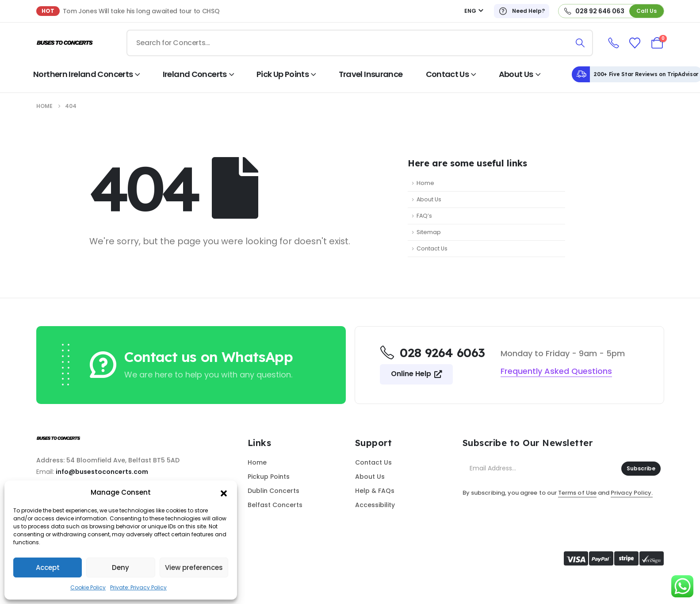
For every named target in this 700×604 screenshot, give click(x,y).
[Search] (580, 43)
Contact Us (448, 74)
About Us (516, 74)
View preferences (194, 567)
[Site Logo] (65, 43)
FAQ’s (424, 216)
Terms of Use (577, 493)
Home (425, 183)
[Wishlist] (635, 43)
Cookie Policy (88, 587)
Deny (120, 567)
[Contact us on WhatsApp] (205, 364)
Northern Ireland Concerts (83, 74)
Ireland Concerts (195, 74)
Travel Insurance (371, 74)
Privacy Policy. (632, 493)
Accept (48, 567)
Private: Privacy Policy (138, 587)
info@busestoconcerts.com (102, 472)
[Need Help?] (521, 11)
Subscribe (641, 468)
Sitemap (429, 232)
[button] (224, 492)
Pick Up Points (283, 74)
